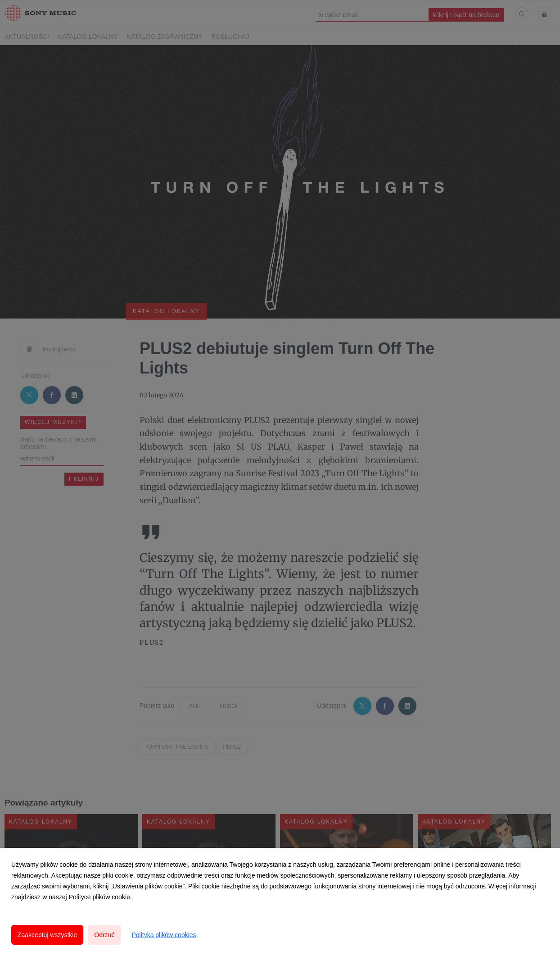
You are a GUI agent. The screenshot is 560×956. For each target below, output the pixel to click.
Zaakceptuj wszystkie (47, 935)
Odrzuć (104, 935)
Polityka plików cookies (164, 935)
